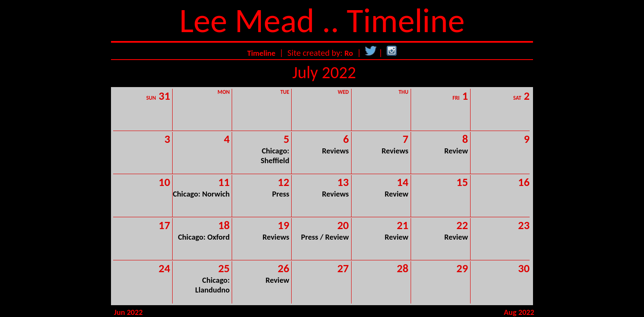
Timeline (261, 53)
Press (281, 194)
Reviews (335, 151)
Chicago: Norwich (201, 194)
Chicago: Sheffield (275, 156)
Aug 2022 (519, 312)
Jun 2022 (128, 312)
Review (456, 151)
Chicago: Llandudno (213, 285)
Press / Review (325, 237)
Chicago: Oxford (204, 237)
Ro (349, 53)
